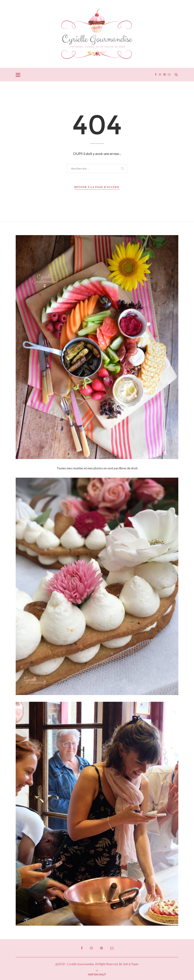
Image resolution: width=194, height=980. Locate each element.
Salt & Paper (131, 964)
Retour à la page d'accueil (97, 187)
